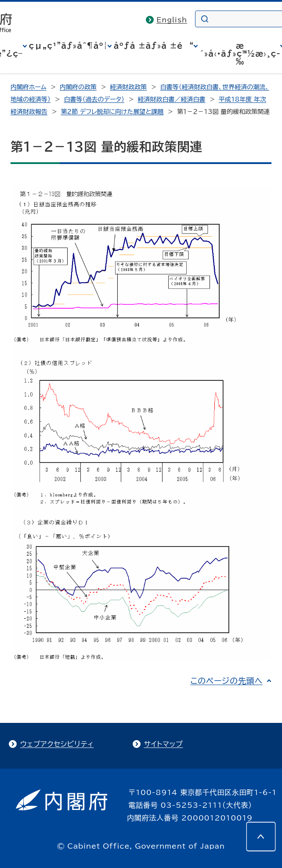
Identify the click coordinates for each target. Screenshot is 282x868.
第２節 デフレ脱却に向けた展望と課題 (112, 112)
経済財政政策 (128, 87)
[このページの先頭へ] (261, 836)
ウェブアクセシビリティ (57, 744)
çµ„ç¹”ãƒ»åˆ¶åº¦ (68, 46)
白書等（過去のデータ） (94, 99)
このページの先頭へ (226, 681)
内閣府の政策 (78, 87)
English (172, 20)
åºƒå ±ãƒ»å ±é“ (154, 46)
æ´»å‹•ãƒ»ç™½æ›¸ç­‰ (240, 54)
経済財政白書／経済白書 (172, 99)
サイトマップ (164, 744)
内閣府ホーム (28, 87)
